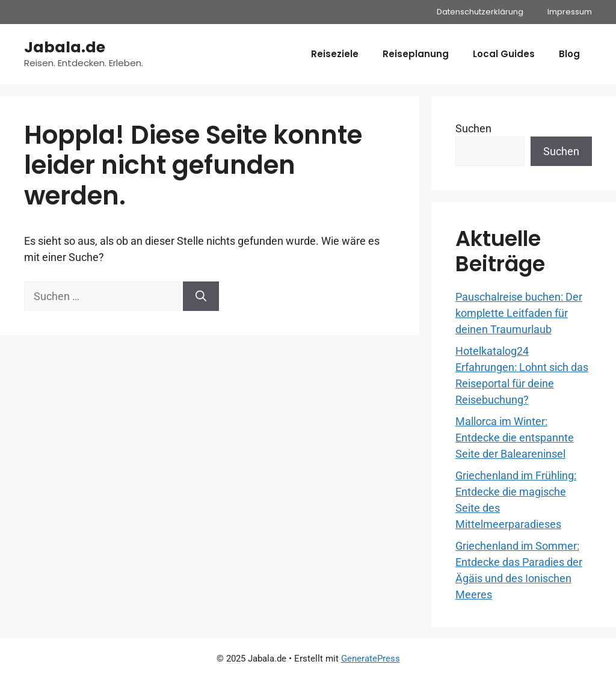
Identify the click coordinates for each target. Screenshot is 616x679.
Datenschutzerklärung (480, 12)
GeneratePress (371, 659)
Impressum (570, 12)
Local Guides (504, 54)
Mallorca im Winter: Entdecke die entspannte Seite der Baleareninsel (515, 438)
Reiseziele (335, 54)
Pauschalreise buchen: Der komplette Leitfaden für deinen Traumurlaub (519, 313)
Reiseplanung (416, 54)
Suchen (473, 128)
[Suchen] (201, 296)
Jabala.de (65, 47)
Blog (569, 54)
